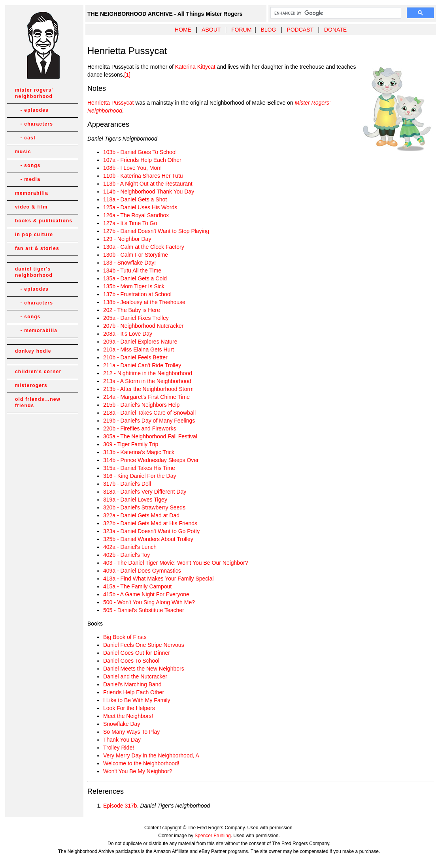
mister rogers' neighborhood (34, 93)
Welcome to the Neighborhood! (141, 763)
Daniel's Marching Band (132, 684)
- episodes (32, 110)
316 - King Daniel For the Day (140, 476)
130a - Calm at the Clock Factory (144, 247)
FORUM (241, 30)
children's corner (38, 372)
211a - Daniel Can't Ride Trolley (142, 365)
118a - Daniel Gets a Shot (135, 199)
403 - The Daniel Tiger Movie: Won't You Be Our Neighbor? (176, 563)
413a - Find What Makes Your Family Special (158, 579)
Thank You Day (122, 740)
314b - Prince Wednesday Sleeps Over (151, 460)
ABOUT (211, 30)
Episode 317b (120, 806)
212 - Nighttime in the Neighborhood (148, 373)
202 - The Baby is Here (132, 310)
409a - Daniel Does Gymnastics (142, 571)
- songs (28, 165)
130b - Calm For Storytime (136, 255)
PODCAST (300, 30)
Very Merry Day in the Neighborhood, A (151, 755)
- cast (25, 138)
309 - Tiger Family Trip (131, 444)
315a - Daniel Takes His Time (139, 468)
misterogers (31, 385)
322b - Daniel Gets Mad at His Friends (150, 523)
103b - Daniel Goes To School (140, 152)
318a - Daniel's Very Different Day (145, 492)
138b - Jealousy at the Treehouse (144, 302)
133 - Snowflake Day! (129, 263)
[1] (127, 75)
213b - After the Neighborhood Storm (148, 389)
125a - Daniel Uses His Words (140, 207)
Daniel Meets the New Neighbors (144, 669)
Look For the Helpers (129, 708)
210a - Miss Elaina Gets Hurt (139, 349)
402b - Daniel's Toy (126, 555)
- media (28, 179)
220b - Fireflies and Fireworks (140, 428)
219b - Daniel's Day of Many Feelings (149, 421)
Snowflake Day (122, 724)
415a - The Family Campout (137, 586)
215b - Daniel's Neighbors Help (141, 405)
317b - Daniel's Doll (127, 484)
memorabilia (32, 193)
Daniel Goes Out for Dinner (137, 653)
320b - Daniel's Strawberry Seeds (144, 507)
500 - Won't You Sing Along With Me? (149, 602)
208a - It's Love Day (128, 334)
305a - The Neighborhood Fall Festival (150, 436)
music (23, 152)
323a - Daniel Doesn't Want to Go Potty (151, 531)
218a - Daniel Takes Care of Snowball (149, 413)
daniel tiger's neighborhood (34, 272)
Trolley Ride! (119, 748)
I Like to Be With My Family (137, 700)
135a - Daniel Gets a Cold (135, 278)
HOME (183, 30)
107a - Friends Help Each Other (142, 160)
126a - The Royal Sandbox (136, 215)
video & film (31, 207)
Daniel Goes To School (131, 661)
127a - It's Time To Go (130, 223)
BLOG (268, 30)
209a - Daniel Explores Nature (140, 342)
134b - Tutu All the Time (132, 271)
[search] (335, 13)
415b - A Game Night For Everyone (146, 594)
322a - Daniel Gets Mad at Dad (141, 515)
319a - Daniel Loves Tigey (135, 500)
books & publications (44, 221)
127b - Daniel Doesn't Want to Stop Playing (156, 231)
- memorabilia (36, 331)
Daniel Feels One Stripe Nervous (144, 645)
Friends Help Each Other (134, 692)
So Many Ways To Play (131, 732)
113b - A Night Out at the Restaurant (148, 184)
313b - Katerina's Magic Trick (139, 452)
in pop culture (34, 235)
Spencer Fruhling (212, 836)
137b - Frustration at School (137, 294)
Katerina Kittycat (195, 67)
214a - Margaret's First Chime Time (146, 397)
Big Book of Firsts (125, 637)
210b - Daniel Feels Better (135, 357)
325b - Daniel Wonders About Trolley (148, 539)
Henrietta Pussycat (111, 103)
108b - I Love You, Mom (132, 168)
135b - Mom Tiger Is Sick (134, 286)
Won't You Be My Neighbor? (138, 771)
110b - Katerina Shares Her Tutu (143, 176)
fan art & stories (37, 248)
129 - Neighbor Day (127, 239)
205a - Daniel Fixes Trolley (136, 318)
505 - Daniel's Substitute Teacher (144, 610)
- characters (34, 124)
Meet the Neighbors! (128, 716)
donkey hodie (33, 351)
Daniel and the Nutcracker (135, 676)
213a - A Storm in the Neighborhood (147, 381)
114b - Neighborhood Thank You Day (149, 192)
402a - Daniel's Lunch (130, 547)
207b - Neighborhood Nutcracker (143, 326)
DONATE (335, 30)
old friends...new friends (38, 402)
